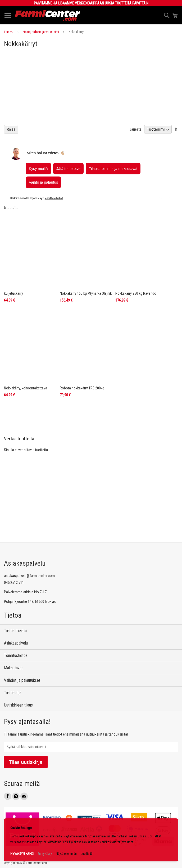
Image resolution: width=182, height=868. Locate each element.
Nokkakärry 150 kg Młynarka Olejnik (86, 293)
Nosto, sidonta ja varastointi (41, 32)
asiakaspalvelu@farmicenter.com (29, 576)
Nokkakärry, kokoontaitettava (26, 388)
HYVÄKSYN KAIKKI (22, 854)
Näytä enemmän (66, 854)
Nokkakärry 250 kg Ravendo (136, 293)
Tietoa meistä (15, 631)
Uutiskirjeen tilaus (18, 705)
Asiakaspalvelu (16, 643)
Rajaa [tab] (11, 129)
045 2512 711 (14, 583)
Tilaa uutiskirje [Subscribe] (26, 762)
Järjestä (135, 129)
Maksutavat (13, 668)
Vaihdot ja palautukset (22, 680)
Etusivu (9, 32)
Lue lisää (87, 854)
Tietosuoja (13, 693)
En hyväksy (45, 854)
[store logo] (48, 15)
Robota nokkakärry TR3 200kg (82, 388)
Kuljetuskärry (13, 293)
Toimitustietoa (16, 655)
